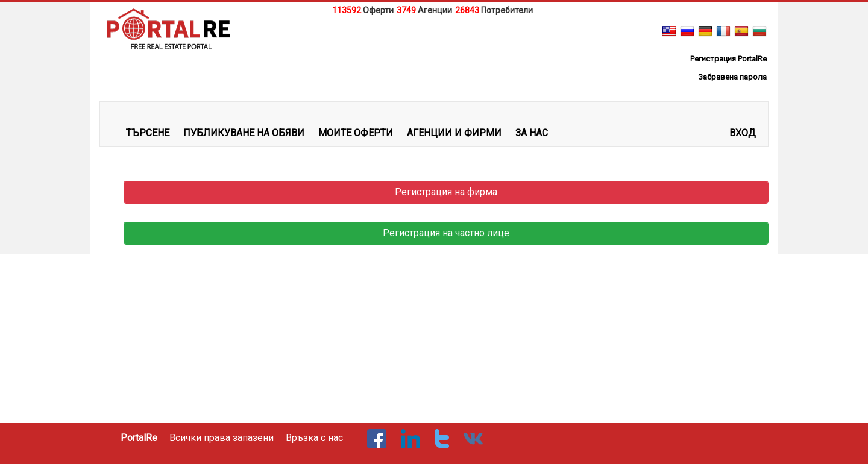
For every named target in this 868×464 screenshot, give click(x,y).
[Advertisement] (434, 48)
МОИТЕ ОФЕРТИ (356, 133)
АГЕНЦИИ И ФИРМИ (454, 133)
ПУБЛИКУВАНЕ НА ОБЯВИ (244, 133)
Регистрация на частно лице (446, 233)
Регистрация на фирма (446, 192)
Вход (743, 133)
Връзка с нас (314, 438)
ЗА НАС (532, 133)
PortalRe (139, 438)
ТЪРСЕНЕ (148, 133)
